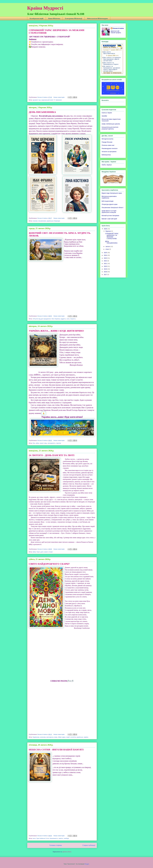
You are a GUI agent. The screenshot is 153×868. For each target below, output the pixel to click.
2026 (106, 229)
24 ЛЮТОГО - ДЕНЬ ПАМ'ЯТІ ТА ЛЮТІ (52, 455)
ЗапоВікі (104, 116)
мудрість (63, 319)
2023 (106, 258)
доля (42, 552)
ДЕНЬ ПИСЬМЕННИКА (42, 112)
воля (34, 838)
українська (80, 737)
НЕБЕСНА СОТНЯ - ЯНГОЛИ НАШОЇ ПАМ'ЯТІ (56, 750)
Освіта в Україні (107, 113)
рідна (64, 737)
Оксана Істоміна (118, 28)
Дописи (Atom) (67, 852)
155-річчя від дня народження (42, 319)
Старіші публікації (89, 845)
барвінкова (36, 737)
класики (35, 221)
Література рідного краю (110, 204)
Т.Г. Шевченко (58, 100)
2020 (106, 266)
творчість (73, 319)
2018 (106, 272)
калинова (43, 737)
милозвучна (50, 737)
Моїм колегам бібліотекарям (97, 18)
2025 (106, 253)
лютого (108, 246)
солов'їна (73, 737)
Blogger (87, 864)
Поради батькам (107, 142)
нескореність (52, 443)
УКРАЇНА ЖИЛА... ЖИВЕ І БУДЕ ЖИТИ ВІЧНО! (56, 331)
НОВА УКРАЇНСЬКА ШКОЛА (111, 124)
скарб (68, 737)
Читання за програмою (109, 152)
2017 (106, 275)
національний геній (47, 100)
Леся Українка (56, 319)
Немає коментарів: (59, 97)
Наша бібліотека (54, 18)
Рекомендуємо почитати (110, 148)
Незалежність (54, 838)
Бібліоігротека (106, 155)
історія (51, 552)
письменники (42, 221)
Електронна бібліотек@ (74, 18)
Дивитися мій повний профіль (116, 32)
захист (42, 443)
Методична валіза (107, 139)
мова (56, 737)
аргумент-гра (37, 100)
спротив (59, 443)
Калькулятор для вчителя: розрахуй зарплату (110, 128)
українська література (53, 221)
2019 (106, 269)
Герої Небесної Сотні (43, 838)
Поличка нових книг (108, 145)
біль (34, 443)
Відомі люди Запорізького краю (112, 193)
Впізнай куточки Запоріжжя (110, 216)
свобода (66, 838)
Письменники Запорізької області (112, 208)
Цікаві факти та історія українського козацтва (109, 212)
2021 (106, 264)
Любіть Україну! (107, 165)
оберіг (60, 737)
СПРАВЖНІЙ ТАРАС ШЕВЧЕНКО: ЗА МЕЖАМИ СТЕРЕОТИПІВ (112, 236)
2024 (106, 255)
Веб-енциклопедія (108, 201)
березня (108, 231)
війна (38, 443)
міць (46, 443)
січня (107, 249)
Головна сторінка (56, 845)
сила (68, 319)
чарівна (86, 737)
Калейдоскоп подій (37, 18)
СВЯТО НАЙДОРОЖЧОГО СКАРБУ (49, 564)
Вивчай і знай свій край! (109, 219)
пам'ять (61, 838)
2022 (106, 261)
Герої (38, 552)
